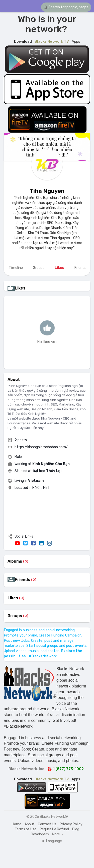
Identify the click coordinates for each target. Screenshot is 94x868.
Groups (15, 616)
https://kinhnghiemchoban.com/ (41, 447)
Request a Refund (54, 829)
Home (17, 824)
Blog (76, 829)
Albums (15, 561)
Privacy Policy (71, 824)
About (30, 824)
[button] (66, 7)
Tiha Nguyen (47, 191)
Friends (22, 580)
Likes (13, 598)
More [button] (58, 834)
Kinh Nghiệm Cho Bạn (51, 464)
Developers (40, 834)
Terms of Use (26, 829)
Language (52, 841)
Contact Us (47, 824)
